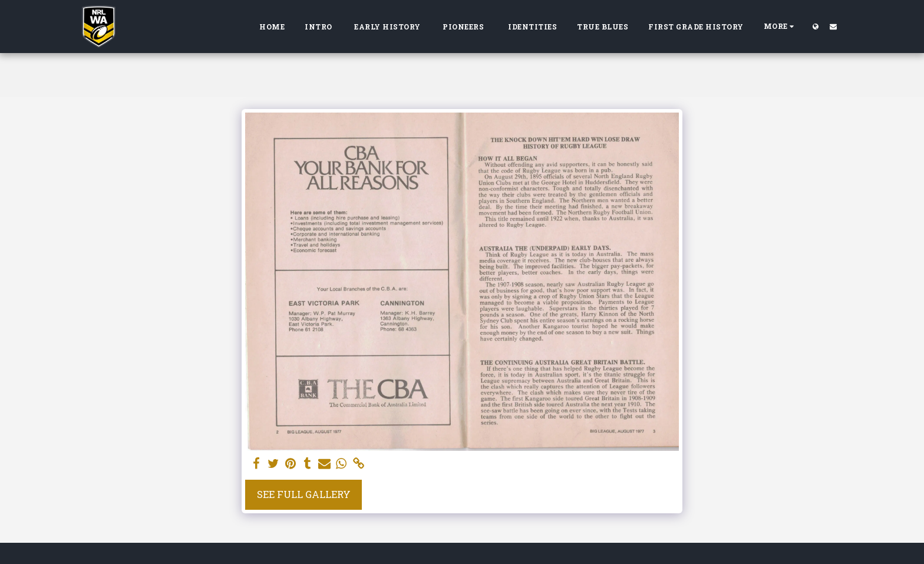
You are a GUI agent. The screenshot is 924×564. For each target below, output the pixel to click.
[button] (833, 26)
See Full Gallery (304, 494)
